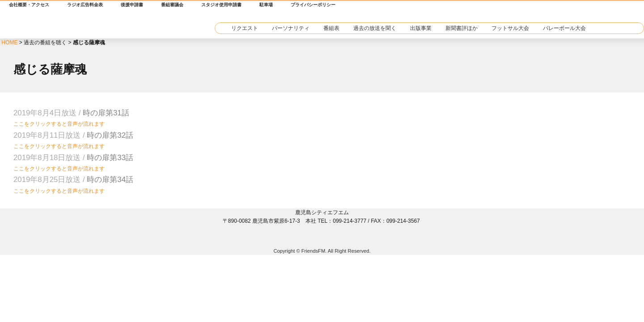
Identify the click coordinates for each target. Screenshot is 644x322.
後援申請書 (132, 5)
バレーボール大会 (564, 28)
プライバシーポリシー (313, 5)
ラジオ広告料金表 (85, 5)
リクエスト (245, 28)
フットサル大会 (510, 28)
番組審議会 (172, 5)
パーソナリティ (291, 28)
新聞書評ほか (462, 28)
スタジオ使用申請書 (221, 5)
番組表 (331, 28)
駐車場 (266, 5)
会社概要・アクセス (29, 5)
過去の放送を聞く (375, 28)
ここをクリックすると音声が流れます (59, 124)
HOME (9, 42)
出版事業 (421, 28)
